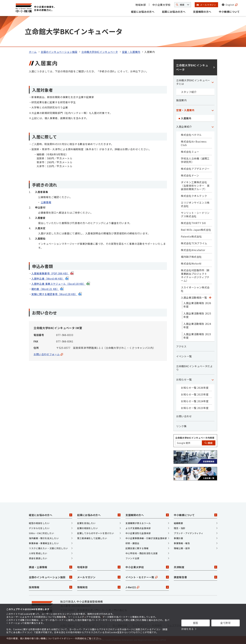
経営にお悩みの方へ (143, 12)
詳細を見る (187, 629)
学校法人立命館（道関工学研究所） (195, 160)
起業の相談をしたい (88, 528)
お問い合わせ (184, 416)
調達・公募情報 (51, 567)
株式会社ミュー (190, 152)
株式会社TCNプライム (194, 243)
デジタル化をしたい (39, 528)
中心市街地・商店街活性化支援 (142, 553)
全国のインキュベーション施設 (59, 52)
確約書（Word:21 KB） (47, 289)
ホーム (33, 52)
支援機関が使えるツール (138, 523)
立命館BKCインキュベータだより (194, 368)
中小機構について (229, 12)
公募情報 (46, 202)
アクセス (181, 346)
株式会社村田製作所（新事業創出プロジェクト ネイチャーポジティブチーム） (195, 275)
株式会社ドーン (190, 175)
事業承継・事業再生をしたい (44, 543)
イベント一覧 (184, 356)
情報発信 (99, 587)
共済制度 (195, 567)
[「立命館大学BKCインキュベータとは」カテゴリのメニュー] (213, 82)
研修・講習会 (132, 543)
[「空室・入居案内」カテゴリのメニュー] (213, 110)
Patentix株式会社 (191, 236)
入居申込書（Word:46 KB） (50, 279)
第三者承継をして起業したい (92, 538)
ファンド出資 (132, 558)
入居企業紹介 (184, 127)
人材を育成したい (38, 553)
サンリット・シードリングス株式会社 (195, 214)
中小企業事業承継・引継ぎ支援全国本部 (146, 538)
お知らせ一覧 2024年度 (195, 401)
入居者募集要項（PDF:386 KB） (53, 273)
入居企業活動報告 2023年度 (197, 336)
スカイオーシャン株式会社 (195, 289)
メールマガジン (99, 577)
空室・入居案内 (131, 52)
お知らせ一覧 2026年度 (195, 388)
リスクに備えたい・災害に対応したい (48, 548)
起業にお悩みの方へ (174, 12)
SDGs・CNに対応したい (41, 533)
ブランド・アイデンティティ (189, 533)
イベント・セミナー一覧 (147, 577)
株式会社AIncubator (193, 250)
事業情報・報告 (182, 543)
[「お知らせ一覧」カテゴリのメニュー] (213, 379)
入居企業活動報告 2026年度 (197, 305)
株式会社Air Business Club (194, 143)
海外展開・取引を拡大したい (44, 538)
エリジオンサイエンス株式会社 (195, 204)
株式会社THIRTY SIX (193, 223)
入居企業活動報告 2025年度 (197, 315)
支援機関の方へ (202, 12)
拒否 (196, 623)
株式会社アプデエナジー (195, 169)
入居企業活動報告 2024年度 (197, 325)
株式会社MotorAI (191, 263)
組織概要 (178, 523)
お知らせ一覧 (184, 379)
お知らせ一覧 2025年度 (195, 394)
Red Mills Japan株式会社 (196, 230)
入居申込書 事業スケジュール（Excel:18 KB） (61, 284)
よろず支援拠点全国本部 (138, 528)
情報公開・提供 (182, 548)
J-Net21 (147, 587)
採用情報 (51, 587)
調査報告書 (195, 577)
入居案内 (186, 118)
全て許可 (226, 623)
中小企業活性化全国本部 (138, 533)
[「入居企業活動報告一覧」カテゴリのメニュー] (210, 298)
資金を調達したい (38, 558)
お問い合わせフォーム (48, 354)
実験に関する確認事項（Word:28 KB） (57, 294)
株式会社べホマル (191, 135)
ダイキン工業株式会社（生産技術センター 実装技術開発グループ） (195, 186)
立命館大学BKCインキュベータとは (193, 82)
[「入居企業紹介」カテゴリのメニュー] (213, 127)
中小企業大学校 (161, 5)
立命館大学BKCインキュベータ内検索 (195, 438)
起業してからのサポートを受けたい (96, 533)
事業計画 (178, 538)
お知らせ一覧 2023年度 (195, 408)
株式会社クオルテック (194, 196)
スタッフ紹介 (189, 92)
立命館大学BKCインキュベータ (100, 52)
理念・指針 (180, 528)
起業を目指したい (86, 523)
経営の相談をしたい (39, 523)
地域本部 (141, 5)
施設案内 (181, 100)
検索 (209, 443)
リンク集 (181, 426)
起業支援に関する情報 (137, 548)
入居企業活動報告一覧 (194, 298)
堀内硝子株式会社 (191, 257)
